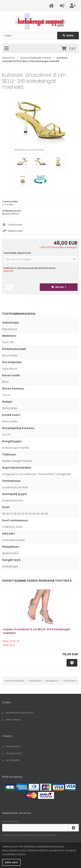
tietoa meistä (12, 720)
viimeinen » (71, 681)
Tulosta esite (15, 225)
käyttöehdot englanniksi (18, 713)
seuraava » (52, 681)
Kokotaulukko (15, 231)
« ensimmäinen (14, 681)
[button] (40, 259)
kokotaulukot (11, 746)
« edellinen (35, 681)
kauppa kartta (12, 753)
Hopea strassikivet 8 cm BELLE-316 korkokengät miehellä (37, 631)
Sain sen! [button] (11, 862)
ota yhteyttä (11, 760)
